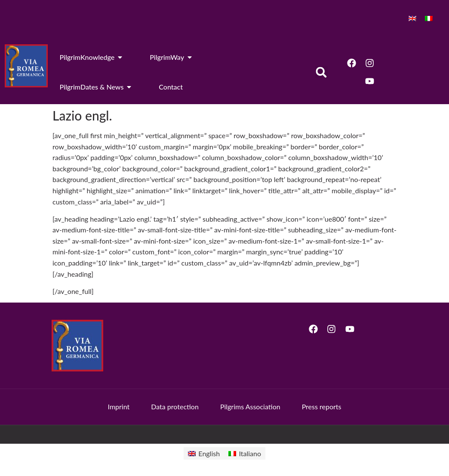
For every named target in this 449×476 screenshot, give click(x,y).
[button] (321, 72)
